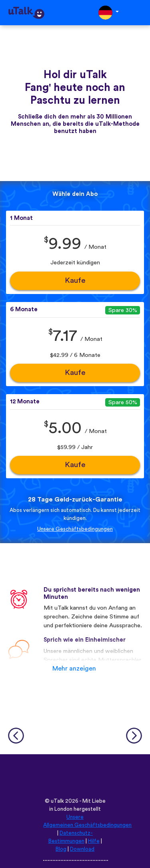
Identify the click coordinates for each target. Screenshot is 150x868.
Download (82, 849)
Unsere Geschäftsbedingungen (75, 529)
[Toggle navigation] (138, 13)
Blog (61, 849)
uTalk (57, 801)
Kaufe (75, 281)
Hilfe (94, 841)
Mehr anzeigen (74, 669)
